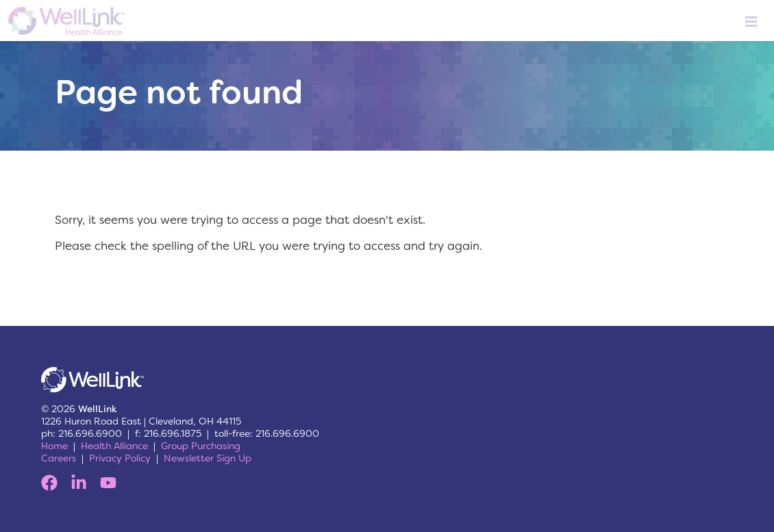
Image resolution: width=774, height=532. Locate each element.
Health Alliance (114, 446)
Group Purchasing (201, 446)
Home (54, 446)
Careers (59, 458)
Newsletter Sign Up (208, 458)
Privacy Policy (120, 458)
